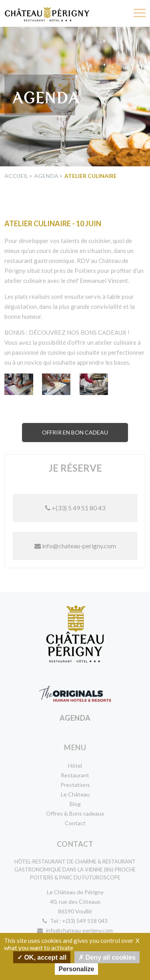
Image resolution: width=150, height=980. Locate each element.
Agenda (46, 176)
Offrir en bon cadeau (75, 432)
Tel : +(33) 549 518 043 (75, 921)
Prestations (75, 785)
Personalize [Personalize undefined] (77, 969)
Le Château (75, 794)
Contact (75, 823)
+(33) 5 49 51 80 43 (75, 508)
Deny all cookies (107, 957)
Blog (75, 804)
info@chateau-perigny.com (75, 546)
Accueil (16, 176)
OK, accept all (42, 957)
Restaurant (75, 775)
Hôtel (75, 766)
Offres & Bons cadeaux (75, 813)
